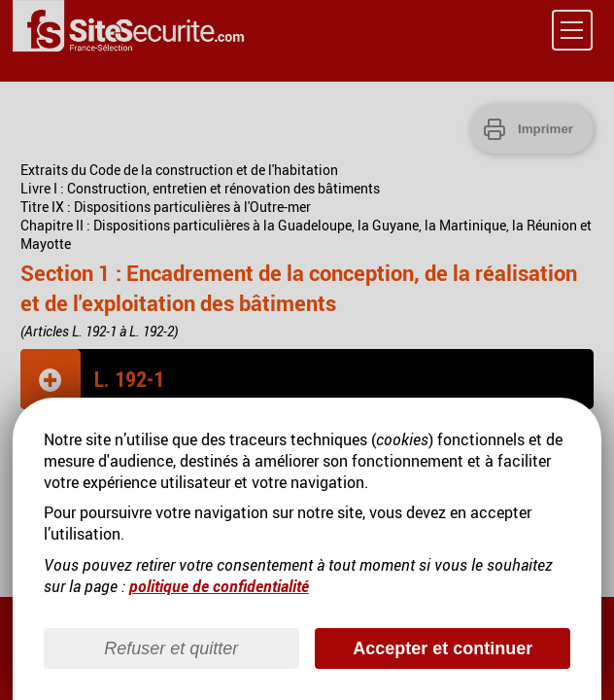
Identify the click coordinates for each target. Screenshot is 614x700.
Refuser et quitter (171, 648)
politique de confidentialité (219, 586)
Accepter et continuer (443, 648)
